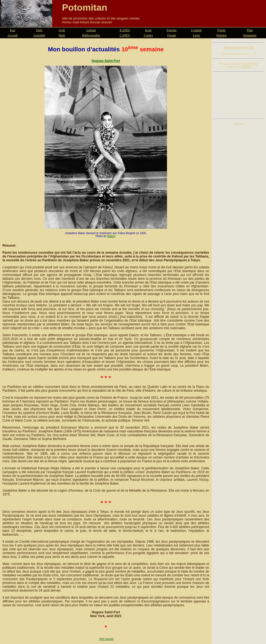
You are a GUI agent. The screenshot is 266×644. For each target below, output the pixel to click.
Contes (148, 35)
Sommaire (250, 35)
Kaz (13, 30)
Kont (148, 30)
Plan (250, 30)
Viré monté (106, 639)
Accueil (13, 35)
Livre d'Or (251, 64)
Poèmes (221, 35)
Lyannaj (197, 30)
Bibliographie (91, 35)
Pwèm (221, 30)
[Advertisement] (239, 95)
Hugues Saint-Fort (106, 61)
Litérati (91, 30)
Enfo (39, 30)
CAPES (125, 35)
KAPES (125, 30)
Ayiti (62, 30)
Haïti (62, 35)
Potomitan (85, 7)
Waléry (111, 236)
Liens (197, 35)
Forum (172, 35)
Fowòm (171, 30)
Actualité (39, 35)
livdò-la (246, 67)
